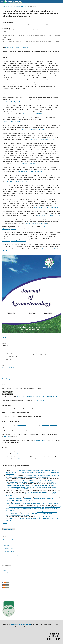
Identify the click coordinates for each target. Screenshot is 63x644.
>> (6, 523)
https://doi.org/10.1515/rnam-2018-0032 (49, 215)
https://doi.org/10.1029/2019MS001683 (36, 223)
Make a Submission (9, 529)
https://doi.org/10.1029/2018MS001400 (24, 164)
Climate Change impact (8, 379)
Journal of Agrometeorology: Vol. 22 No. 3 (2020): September (29, 499)
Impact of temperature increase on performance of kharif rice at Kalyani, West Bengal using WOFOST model (31, 513)
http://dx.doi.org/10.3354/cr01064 (12, 122)
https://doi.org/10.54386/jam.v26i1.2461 (31, 172)
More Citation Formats (8, 359)
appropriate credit (21, 425)
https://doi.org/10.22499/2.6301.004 (32, 114)
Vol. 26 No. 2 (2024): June (20, 6)
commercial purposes (34, 431)
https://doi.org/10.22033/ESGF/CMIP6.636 (14, 241)
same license (7, 437)
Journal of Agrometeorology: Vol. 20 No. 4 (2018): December (41, 504)
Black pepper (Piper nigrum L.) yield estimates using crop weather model (26, 499)
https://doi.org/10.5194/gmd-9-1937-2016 (32, 129)
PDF (5, 338)
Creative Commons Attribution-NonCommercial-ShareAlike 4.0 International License (36, 396)
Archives (10, 6)
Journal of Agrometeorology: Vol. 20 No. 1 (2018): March (29, 514)
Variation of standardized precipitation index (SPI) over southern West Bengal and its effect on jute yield (31, 493)
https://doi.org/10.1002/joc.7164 (11, 102)
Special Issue (6, 542)
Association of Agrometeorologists (21, 624)
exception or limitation (21, 453)
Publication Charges (8, 552)
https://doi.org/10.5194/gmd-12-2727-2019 (46, 207)
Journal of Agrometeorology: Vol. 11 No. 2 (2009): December (35, 477)
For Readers (5, 568)
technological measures (39, 440)
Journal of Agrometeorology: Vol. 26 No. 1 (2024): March (39, 482)
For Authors (5, 570)
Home (4, 6)
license (37, 400)
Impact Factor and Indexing (10, 555)
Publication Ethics (7, 545)
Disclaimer (41, 400)
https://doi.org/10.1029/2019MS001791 (17, 182)
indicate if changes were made (49, 425)
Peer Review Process (8, 548)
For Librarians (6, 573)
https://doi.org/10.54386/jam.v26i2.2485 (17, 48)
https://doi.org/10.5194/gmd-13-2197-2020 (42, 139)
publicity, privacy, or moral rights (24, 459)
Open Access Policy (8, 539)
